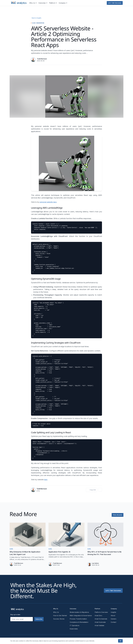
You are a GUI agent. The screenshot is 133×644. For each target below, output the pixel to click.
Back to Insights (37, 18)
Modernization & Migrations (79, 612)
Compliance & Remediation (79, 622)
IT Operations (75, 625)
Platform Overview (101, 612)
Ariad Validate (99, 625)
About (113, 616)
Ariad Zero (98, 616)
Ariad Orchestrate (101, 619)
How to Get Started (60, 616)
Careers (114, 619)
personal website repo (48, 202)
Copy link (92, 490)
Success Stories (59, 619)
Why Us (33, 3)
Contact (113, 622)
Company (63, 3)
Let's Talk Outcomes (115, 3)
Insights (113, 612)
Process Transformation (78, 619)
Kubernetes (74, 629)
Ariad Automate (100, 622)
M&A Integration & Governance (81, 616)
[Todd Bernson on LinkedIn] (100, 490)
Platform (53, 3)
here (46, 480)
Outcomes (43, 3)
